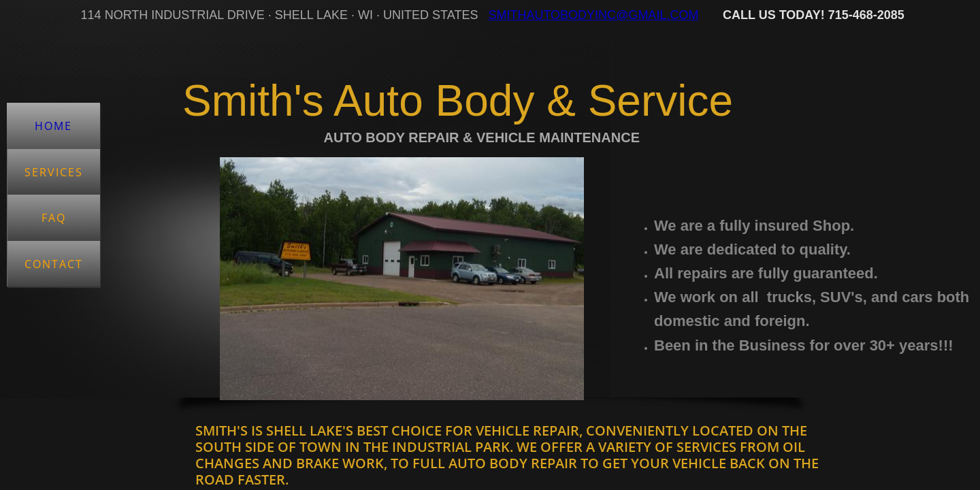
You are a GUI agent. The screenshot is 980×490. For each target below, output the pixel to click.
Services (54, 172)
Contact (54, 264)
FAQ (54, 218)
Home (53, 126)
